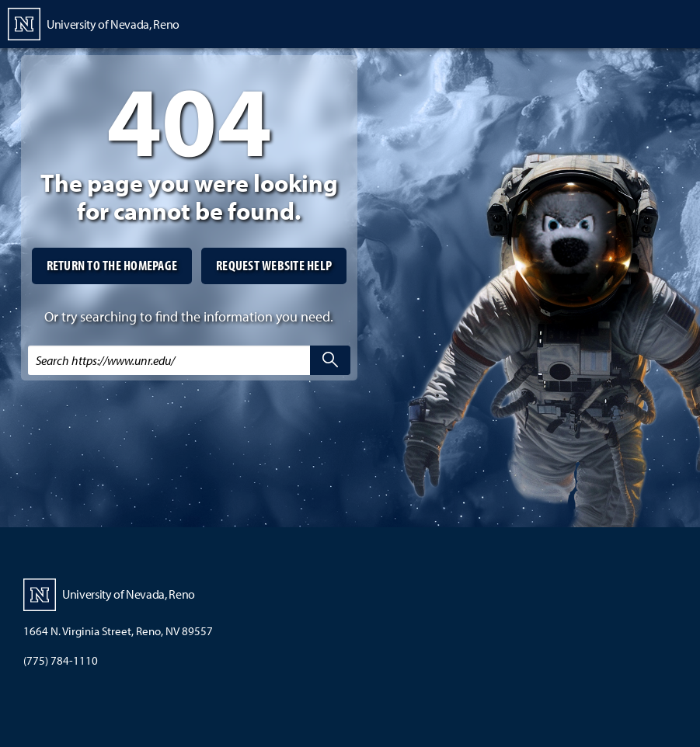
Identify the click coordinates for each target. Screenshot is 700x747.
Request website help (274, 265)
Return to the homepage (112, 265)
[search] (330, 360)
